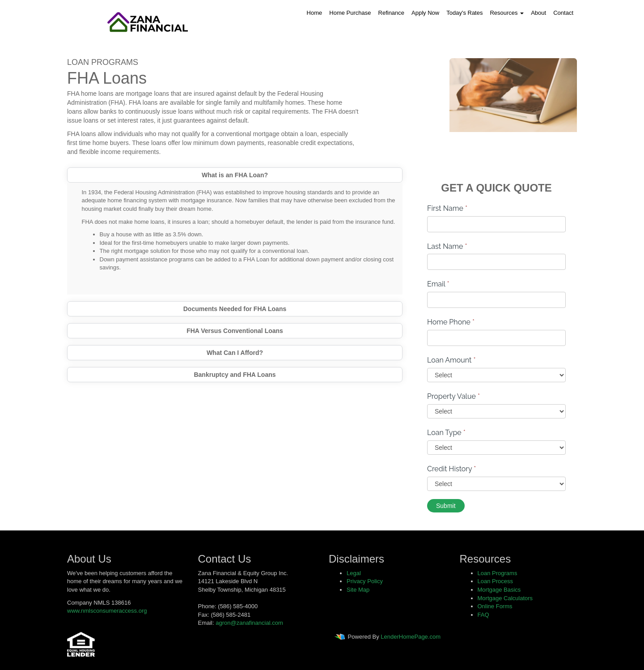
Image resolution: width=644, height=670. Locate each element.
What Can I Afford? (235, 353)
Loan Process (496, 581)
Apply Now (425, 13)
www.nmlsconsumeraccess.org (107, 611)
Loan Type (446, 433)
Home (315, 13)
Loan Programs (498, 573)
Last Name (447, 246)
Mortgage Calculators (505, 598)
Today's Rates (464, 13)
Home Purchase (350, 13)
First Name (447, 208)
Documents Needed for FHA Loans (235, 309)
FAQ (483, 615)
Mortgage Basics (499, 590)
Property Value (453, 396)
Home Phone (451, 322)
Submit (446, 506)
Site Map (358, 590)
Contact (563, 13)
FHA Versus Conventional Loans (235, 331)
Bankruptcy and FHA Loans (235, 375)
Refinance (392, 13)
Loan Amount (451, 360)
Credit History (451, 469)
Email (438, 284)
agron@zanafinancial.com (249, 623)
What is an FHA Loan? (235, 175)
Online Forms (495, 606)
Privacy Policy (365, 581)
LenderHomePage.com (411, 637)
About (538, 13)
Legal (354, 573)
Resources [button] (507, 13)
